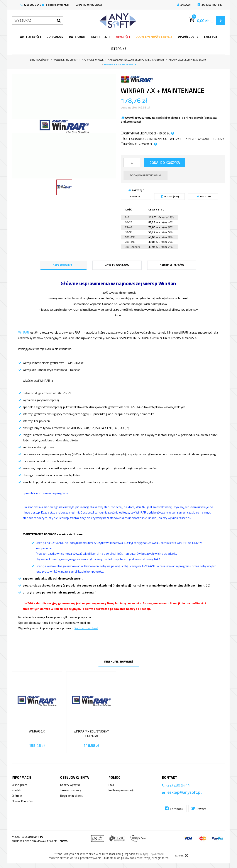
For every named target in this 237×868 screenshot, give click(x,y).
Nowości (123, 37)
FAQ (111, 785)
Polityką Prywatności (151, 854)
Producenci (101, 37)
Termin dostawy (71, 790)
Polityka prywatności (122, 790)
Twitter (204, 196)
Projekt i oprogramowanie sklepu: (40, 841)
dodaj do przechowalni (146, 175)
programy (55, 37)
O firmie (17, 796)
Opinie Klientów (22, 801)
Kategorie (77, 37)
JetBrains (119, 49)
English (211, 37)
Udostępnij (170, 196)
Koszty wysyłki (70, 785)
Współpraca (188, 37)
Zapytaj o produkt (136, 193)
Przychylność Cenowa (154, 37)
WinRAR (24, 332)
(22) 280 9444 (31, 5)
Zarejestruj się (210, 5)
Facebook (174, 808)
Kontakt (17, 790)
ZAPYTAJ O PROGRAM (89, 5)
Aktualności (30, 37)
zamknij (181, 855)
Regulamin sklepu (72, 796)
